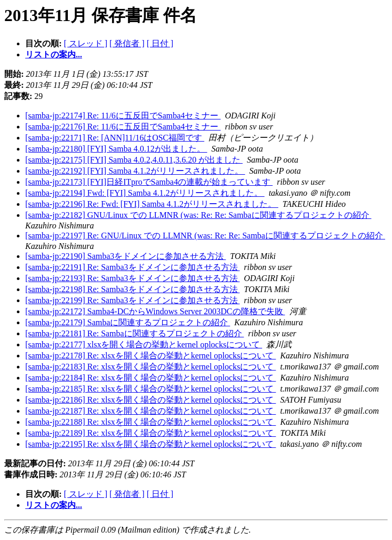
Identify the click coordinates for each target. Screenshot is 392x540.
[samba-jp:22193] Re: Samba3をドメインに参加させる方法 (133, 278)
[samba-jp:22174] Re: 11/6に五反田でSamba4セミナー (123, 116)
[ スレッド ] (86, 43)
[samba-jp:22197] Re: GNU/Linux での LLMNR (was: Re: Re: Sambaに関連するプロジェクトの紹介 (205, 236)
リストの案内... (54, 54)
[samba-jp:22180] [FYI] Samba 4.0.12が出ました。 (116, 149)
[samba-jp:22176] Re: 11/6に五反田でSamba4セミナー (123, 127)
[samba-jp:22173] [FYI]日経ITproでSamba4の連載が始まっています (149, 182)
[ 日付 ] (160, 43)
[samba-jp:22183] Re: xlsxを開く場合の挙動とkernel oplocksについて (150, 367)
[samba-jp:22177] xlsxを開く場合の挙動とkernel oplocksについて (144, 344)
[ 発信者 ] (127, 43)
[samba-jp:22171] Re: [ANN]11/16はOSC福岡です (115, 138)
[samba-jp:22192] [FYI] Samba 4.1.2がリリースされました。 (135, 171)
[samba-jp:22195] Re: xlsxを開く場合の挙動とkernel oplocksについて (150, 444)
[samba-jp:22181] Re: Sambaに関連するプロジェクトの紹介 (135, 333)
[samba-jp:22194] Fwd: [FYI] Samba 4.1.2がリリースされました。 (145, 193)
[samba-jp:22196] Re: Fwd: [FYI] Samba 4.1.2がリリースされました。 (152, 204)
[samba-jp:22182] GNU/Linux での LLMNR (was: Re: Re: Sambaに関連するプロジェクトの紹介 (198, 215)
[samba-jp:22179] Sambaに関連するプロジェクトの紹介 (128, 322)
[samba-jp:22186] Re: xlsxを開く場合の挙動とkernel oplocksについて (150, 400)
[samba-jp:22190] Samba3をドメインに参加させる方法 (125, 256)
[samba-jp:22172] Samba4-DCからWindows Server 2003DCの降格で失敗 (155, 311)
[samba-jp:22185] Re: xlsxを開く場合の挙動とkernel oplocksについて (150, 389)
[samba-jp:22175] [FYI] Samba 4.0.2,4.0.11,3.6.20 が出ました (134, 160)
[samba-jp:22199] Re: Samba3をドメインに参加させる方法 (133, 300)
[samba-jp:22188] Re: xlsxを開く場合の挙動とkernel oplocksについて (150, 422)
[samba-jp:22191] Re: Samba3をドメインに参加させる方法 (133, 267)
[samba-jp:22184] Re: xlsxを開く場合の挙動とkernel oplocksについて (150, 378)
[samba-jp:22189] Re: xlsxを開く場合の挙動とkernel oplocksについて (150, 433)
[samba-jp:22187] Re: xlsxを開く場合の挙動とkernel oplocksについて (150, 411)
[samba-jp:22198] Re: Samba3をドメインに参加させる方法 (133, 289)
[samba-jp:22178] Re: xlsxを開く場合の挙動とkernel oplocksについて (150, 356)
